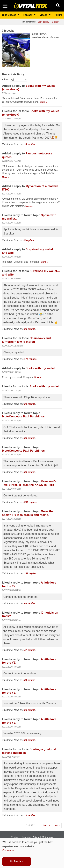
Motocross (48, 837)
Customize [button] (8, 850)
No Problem (17, 861)
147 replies (30, 573)
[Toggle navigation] (5, 6)
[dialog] (32, 853)
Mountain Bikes (31, 837)
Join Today (44, 22)
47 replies (30, 650)
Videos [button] (44, 15)
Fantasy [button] (28, 15)
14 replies (30, 144)
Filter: (5, 80)
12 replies (30, 815)
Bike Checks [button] (9, 15)
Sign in (56, 22)
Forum (58, 15)
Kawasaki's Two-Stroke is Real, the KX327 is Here (29, 483)
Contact (15, 837)
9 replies (29, 240)
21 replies (30, 404)
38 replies (30, 329)
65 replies (30, 438)
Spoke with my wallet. (41, 368)
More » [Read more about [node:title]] (43, 102)
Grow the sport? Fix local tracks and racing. (28, 513)
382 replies (30, 502)
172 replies (30, 359)
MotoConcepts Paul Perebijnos (23, 416)
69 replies (30, 603)
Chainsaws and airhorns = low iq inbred (26, 340)
